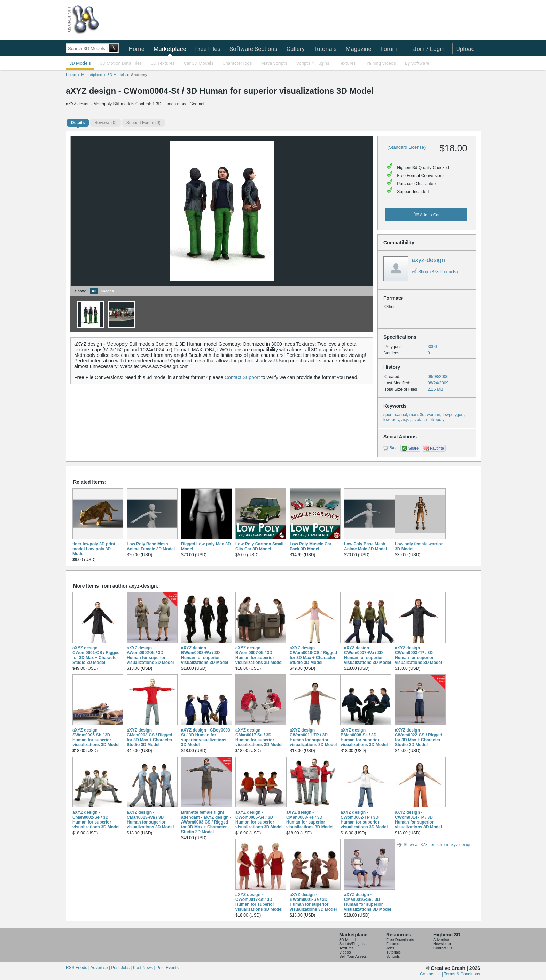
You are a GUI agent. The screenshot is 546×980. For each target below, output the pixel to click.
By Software (417, 63)
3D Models (80, 63)
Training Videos (380, 63)
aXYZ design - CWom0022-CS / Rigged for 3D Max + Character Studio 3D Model (419, 737)
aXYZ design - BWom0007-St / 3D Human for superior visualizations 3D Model (259, 655)
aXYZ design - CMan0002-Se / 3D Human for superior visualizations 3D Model (96, 820)
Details (78, 123)
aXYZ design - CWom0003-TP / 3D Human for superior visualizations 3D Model (418, 655)
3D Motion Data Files (121, 63)
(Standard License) (407, 147)
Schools (393, 956)
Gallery (296, 49)
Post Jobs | (122, 968)
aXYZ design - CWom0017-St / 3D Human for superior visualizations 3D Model (259, 902)
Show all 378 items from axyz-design (438, 845)
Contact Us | (432, 974)
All (94, 291)
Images (107, 291)
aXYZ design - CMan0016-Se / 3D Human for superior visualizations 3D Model (368, 902)
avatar (418, 420)
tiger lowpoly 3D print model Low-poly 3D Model (94, 549)
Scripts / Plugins (313, 63)
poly (395, 420)
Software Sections (253, 49)
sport (388, 415)
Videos (345, 952)
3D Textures (163, 63)
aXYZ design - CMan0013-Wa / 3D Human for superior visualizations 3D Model (150, 820)
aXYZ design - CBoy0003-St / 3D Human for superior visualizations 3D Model (206, 737)
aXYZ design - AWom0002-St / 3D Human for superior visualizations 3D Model (150, 655)
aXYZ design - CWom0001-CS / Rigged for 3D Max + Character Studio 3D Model (96, 655)
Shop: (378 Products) (435, 272)
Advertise (441, 940)
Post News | (145, 968)
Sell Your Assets (353, 956)
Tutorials (325, 49)
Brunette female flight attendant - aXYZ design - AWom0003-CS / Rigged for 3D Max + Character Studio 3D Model (206, 822)
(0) (105, 123)
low (386, 420)
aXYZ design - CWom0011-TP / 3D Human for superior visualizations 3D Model (313, 737)
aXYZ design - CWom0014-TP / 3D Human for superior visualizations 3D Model (418, 820)
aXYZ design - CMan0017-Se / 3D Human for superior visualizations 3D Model (259, 737)
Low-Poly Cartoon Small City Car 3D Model (259, 546)
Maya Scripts (274, 63)
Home (136, 49)
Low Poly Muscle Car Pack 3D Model (311, 546)
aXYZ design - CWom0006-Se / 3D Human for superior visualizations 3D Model (259, 820)
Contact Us (443, 948)
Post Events (167, 968)
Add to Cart (427, 215)
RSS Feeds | (78, 968)
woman (434, 415)
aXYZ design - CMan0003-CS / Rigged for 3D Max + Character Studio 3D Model (150, 737)
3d (422, 415)
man (414, 415)
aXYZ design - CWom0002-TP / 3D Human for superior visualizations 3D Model (364, 820)
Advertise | (101, 968)
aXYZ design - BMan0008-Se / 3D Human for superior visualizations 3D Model (364, 737)
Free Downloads (400, 940)
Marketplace (170, 49)
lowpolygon (453, 415)
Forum (389, 49)
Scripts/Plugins (352, 944)
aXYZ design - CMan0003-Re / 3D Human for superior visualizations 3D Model (310, 820)
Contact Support (242, 377)
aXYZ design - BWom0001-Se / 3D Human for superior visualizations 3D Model (313, 902)
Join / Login (429, 49)
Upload (465, 49)
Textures (347, 63)
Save (394, 448)
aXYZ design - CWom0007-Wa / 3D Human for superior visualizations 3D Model (368, 655)
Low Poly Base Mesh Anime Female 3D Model (151, 546)
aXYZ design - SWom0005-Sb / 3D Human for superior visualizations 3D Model (96, 737)
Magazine (359, 49)
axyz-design (428, 260)
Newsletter (442, 944)
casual (401, 415)
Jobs (390, 948)
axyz (406, 420)
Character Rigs (237, 63)
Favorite (437, 448)
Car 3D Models (199, 63)
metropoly (435, 420)
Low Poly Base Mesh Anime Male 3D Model (365, 546)
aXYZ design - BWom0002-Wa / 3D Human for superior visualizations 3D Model (205, 655)
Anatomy (139, 75)
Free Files (208, 49)
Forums (393, 944)
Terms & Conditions (462, 974)
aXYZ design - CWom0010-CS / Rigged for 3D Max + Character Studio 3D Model (313, 655)
